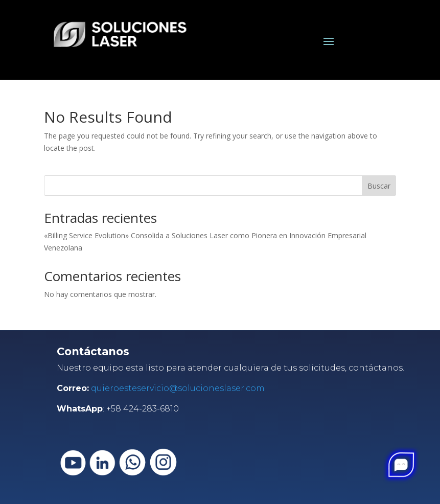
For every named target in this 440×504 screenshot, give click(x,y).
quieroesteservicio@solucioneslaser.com (178, 388)
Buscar (379, 186)
